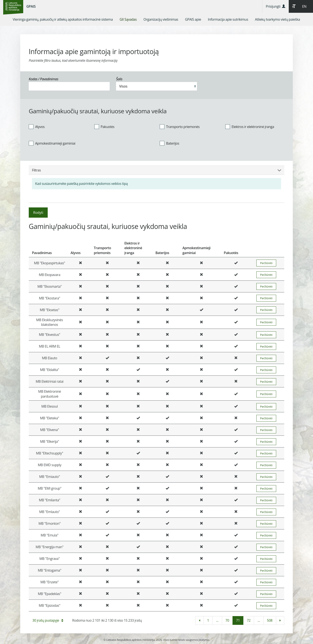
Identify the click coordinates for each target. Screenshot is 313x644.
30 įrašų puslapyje (48, 620)
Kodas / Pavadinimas (44, 79)
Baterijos (169, 143)
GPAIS (31, 6)
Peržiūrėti (266, 263)
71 (238, 620)
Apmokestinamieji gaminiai (52, 143)
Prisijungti (275, 6)
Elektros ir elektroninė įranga (250, 126)
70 (227, 620)
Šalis (119, 79)
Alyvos (37, 126)
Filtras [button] (156, 170)
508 (270, 620)
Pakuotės (104, 126)
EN (304, 6)
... (217, 620)
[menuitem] (63, 19)
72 (249, 620)
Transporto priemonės (180, 126)
